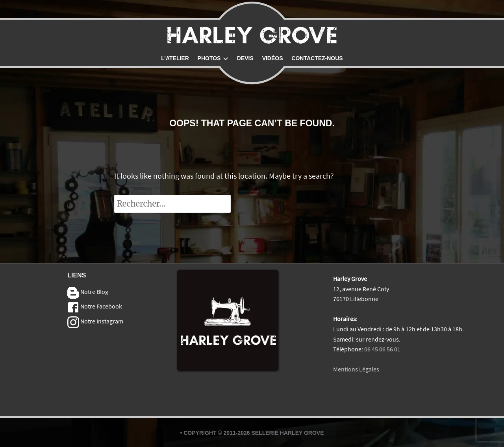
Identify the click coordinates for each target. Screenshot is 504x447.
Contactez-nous (317, 58)
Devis (245, 58)
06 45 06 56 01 (382, 349)
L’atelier (175, 58)
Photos (213, 58)
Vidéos (273, 58)
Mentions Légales (356, 369)
